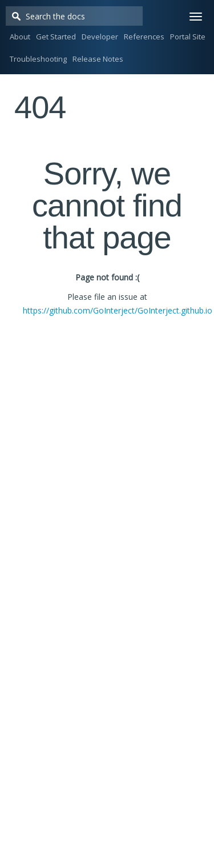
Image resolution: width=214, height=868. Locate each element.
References (144, 37)
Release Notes (98, 59)
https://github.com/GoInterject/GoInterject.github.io (118, 310)
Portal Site (188, 37)
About (20, 37)
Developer (100, 37)
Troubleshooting (38, 59)
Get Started (56, 37)
